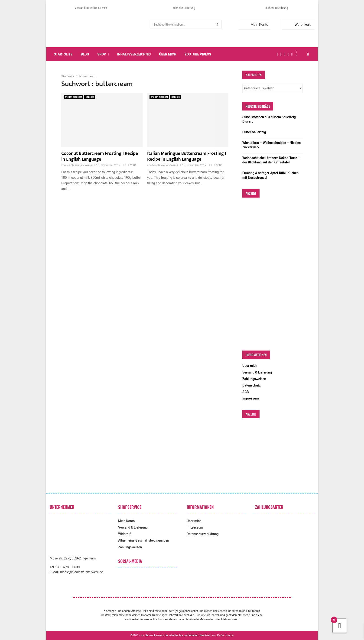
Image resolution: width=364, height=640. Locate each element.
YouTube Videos (198, 54)
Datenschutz (251, 385)
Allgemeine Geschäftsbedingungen (144, 540)
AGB (246, 392)
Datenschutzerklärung (203, 534)
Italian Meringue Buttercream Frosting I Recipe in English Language (187, 156)
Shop (102, 54)
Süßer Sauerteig (254, 132)
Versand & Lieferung (257, 372)
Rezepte (90, 97)
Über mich (168, 54)
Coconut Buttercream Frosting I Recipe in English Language (100, 156)
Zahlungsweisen (254, 379)
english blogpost (73, 97)
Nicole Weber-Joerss (79, 165)
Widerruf (124, 534)
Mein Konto (254, 25)
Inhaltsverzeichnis (134, 54)
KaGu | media (226, 635)
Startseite (63, 54)
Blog (85, 54)
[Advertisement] (273, 272)
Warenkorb (298, 25)
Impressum (251, 398)
